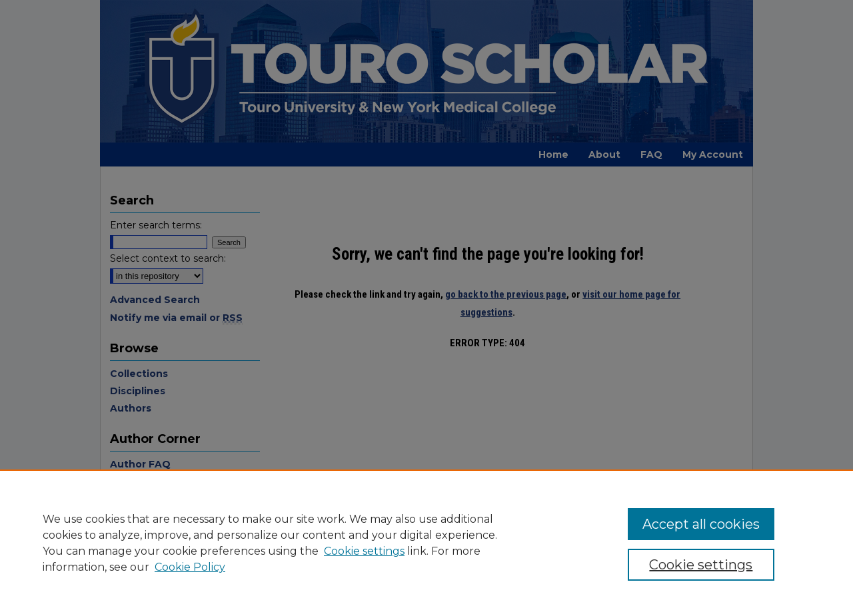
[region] (426, 543)
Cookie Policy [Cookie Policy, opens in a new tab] (190, 567)
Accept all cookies (701, 524)
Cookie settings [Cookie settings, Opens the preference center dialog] (701, 565)
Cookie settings (364, 551)
